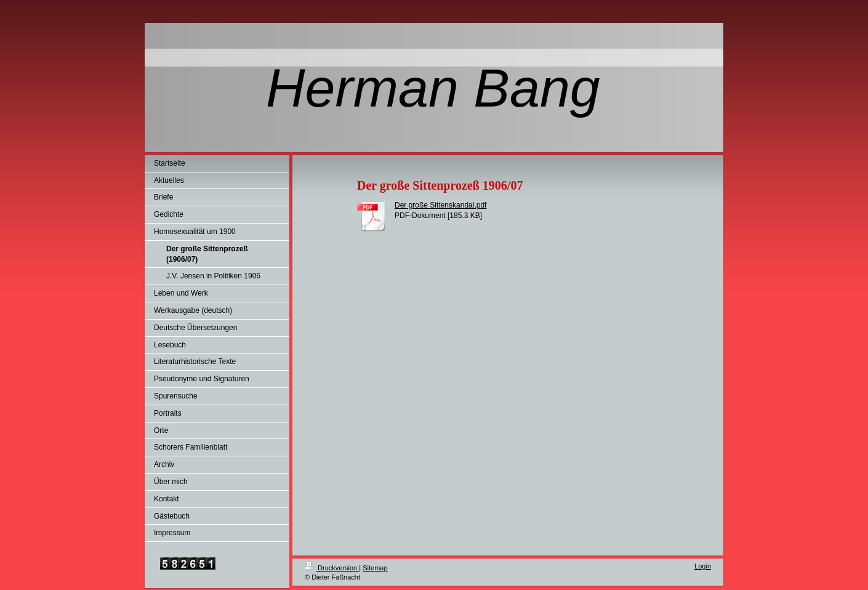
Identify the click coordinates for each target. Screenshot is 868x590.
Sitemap (375, 568)
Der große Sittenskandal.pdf (440, 205)
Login (703, 566)
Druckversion (332, 568)
